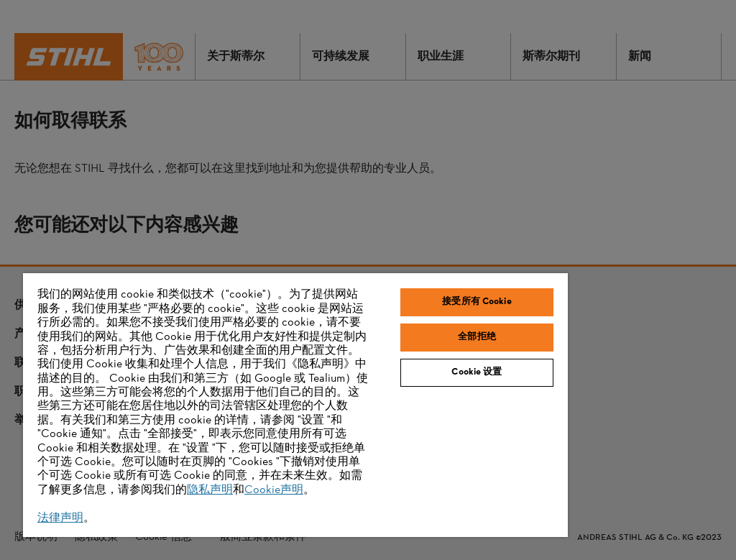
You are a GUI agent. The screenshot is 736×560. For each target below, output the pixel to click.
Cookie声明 (274, 490)
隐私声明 (210, 490)
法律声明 (60, 518)
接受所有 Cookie (477, 302)
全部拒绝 (477, 337)
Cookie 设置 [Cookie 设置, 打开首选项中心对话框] (477, 372)
